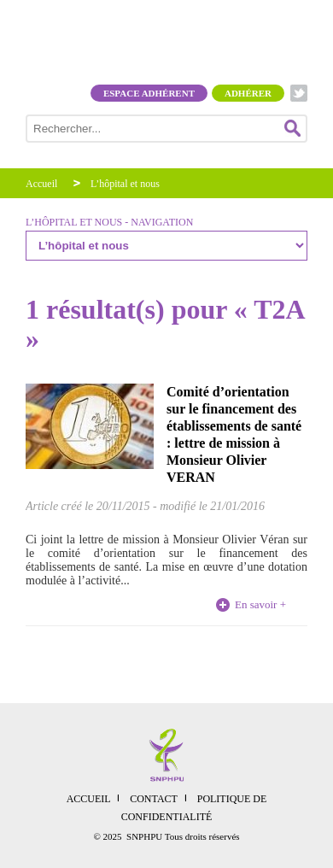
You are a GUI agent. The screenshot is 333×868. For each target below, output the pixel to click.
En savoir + (260, 604)
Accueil (41, 184)
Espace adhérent (149, 93)
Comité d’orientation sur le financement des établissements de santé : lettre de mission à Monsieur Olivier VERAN (234, 434)
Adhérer (248, 93)
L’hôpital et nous (125, 184)
